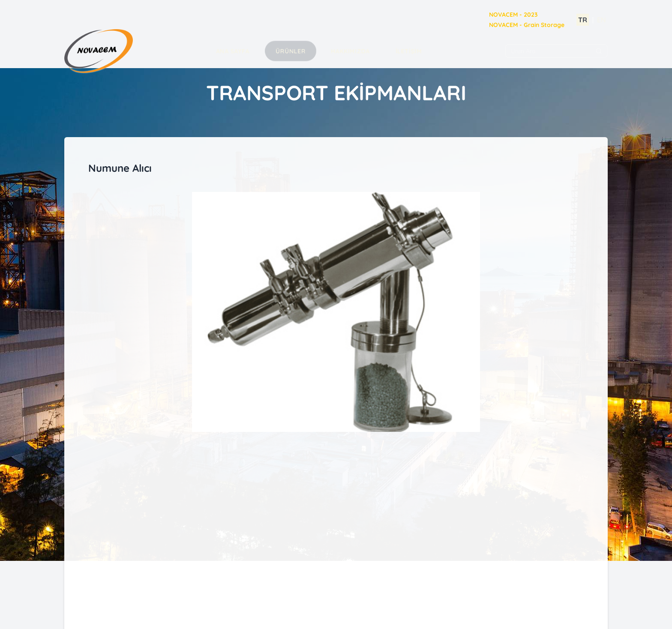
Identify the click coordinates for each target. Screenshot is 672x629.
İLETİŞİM (409, 51)
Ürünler (291, 51)
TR (583, 20)
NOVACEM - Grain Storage (527, 25)
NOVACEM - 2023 (513, 15)
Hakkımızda (350, 51)
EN (601, 20)
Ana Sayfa (233, 51)
